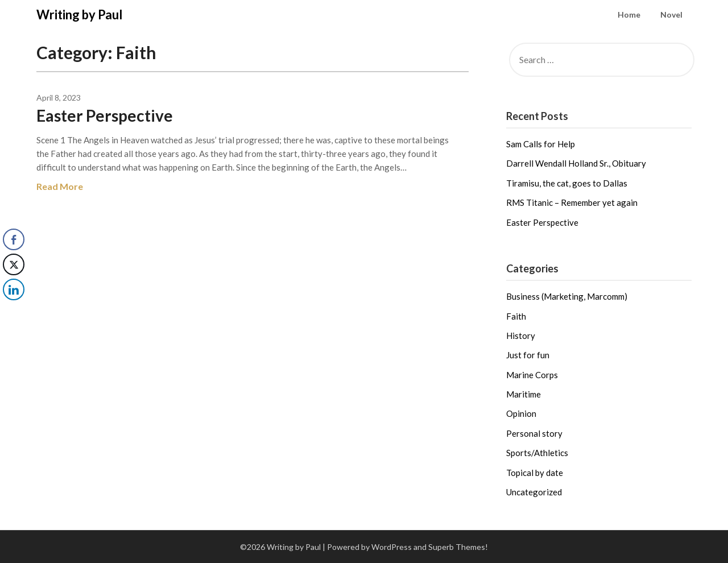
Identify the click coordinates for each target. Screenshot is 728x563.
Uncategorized (534, 492)
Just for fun (528, 355)
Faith (516, 316)
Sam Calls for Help (541, 144)
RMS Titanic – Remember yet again (572, 202)
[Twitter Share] (14, 264)
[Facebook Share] (14, 239)
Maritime (524, 394)
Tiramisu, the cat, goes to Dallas (567, 183)
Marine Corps (532, 375)
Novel (671, 15)
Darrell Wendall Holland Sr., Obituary (576, 163)
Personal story (534, 433)
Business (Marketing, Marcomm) (567, 296)
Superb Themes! (458, 547)
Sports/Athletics (537, 453)
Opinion (521, 413)
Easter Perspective (105, 115)
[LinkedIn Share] (14, 289)
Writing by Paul (79, 15)
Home (629, 15)
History (521, 336)
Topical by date (535, 473)
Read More (60, 186)
